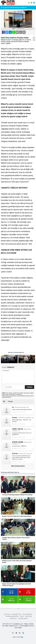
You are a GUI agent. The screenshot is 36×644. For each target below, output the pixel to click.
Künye (22, 616)
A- (34, 40)
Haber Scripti (16, 637)
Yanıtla (15, 412)
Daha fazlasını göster (18, 466)
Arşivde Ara (13, 618)
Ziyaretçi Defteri (23, 618)
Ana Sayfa (7, 614)
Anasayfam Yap (16, 614)
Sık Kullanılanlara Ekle (12, 616)
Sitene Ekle (28, 616)
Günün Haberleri (27, 614)
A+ (34, 38)
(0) (20, 412)
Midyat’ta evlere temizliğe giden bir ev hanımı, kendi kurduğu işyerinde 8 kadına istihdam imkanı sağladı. (16, 42)
